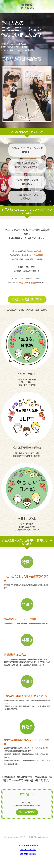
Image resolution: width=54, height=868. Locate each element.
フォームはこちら (27, 812)
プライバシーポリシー (28, 850)
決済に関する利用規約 (28, 854)
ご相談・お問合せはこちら (27, 299)
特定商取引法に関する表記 (28, 846)
